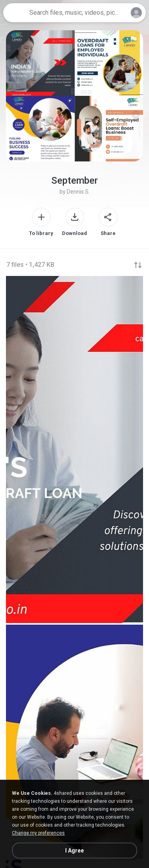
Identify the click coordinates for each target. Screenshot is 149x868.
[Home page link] (15, 13)
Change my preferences (38, 833)
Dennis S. (78, 192)
